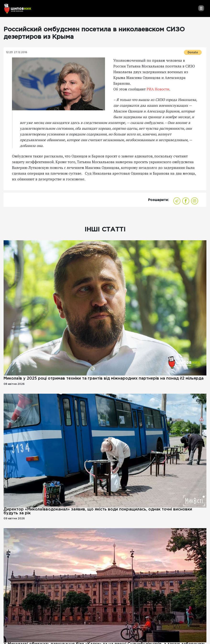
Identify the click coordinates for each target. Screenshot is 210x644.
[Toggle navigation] (201, 8)
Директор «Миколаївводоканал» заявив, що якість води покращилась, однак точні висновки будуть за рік (98, 511)
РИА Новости (158, 89)
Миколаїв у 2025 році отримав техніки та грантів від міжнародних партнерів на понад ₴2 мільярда (104, 378)
